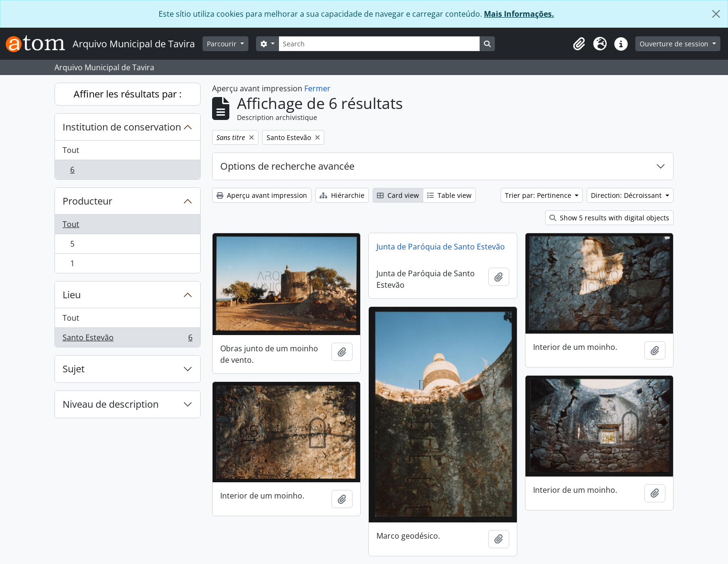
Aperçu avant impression (262, 195)
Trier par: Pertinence (539, 195)
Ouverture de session (675, 44)
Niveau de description (111, 404)
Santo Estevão (127, 339)
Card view (398, 195)
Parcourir (223, 44)
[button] (579, 44)
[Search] (379, 44)
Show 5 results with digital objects (609, 218)
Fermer (317, 88)
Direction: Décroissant (627, 195)
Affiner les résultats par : (128, 94)
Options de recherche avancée (287, 166)
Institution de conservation (122, 127)
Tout (71, 150)
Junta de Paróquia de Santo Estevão (441, 247)
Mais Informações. (519, 14)
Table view (449, 195)
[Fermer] (716, 14)
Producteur (87, 201)
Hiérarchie (342, 195)
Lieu (72, 295)
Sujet (74, 369)
